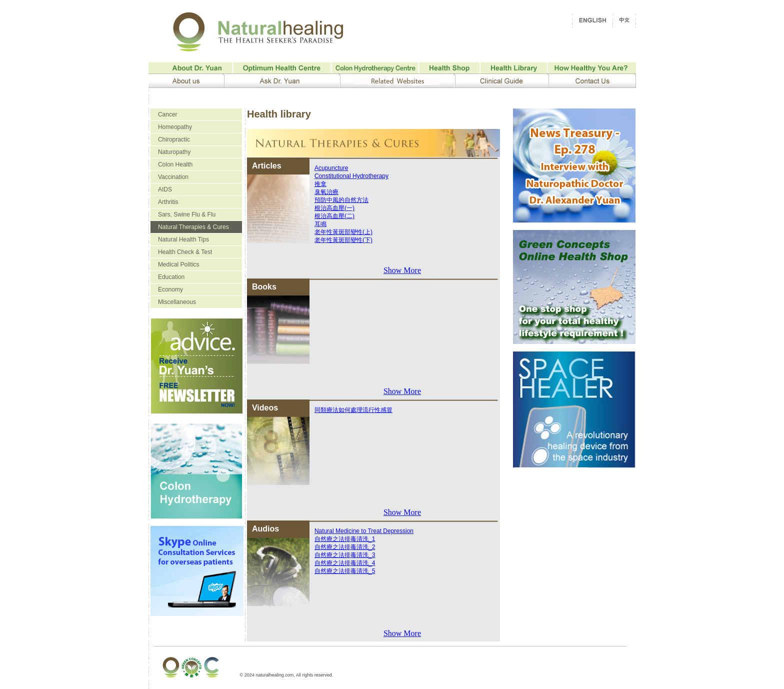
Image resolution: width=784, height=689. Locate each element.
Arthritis (168, 202)
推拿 (320, 184)
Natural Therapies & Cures (193, 227)
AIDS (165, 189)
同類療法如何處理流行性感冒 (353, 410)
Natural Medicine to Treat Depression (364, 531)
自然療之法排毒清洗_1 (345, 539)
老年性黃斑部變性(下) (343, 240)
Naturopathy (174, 152)
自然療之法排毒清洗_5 (345, 571)
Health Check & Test (185, 252)
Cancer (168, 114)
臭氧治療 (326, 192)
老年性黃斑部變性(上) (343, 232)
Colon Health (175, 164)
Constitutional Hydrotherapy (351, 176)
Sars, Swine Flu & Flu (187, 214)
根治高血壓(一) (334, 208)
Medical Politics (179, 264)
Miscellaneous (177, 302)
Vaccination (173, 177)
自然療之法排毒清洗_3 (345, 555)
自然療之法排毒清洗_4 (345, 563)
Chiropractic (174, 139)
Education (171, 277)
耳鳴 (320, 224)
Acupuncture (331, 168)
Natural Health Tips (183, 239)
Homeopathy (175, 127)
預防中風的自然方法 (341, 200)
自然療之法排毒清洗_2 (345, 547)
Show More (402, 270)
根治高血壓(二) (334, 216)
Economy (170, 289)
